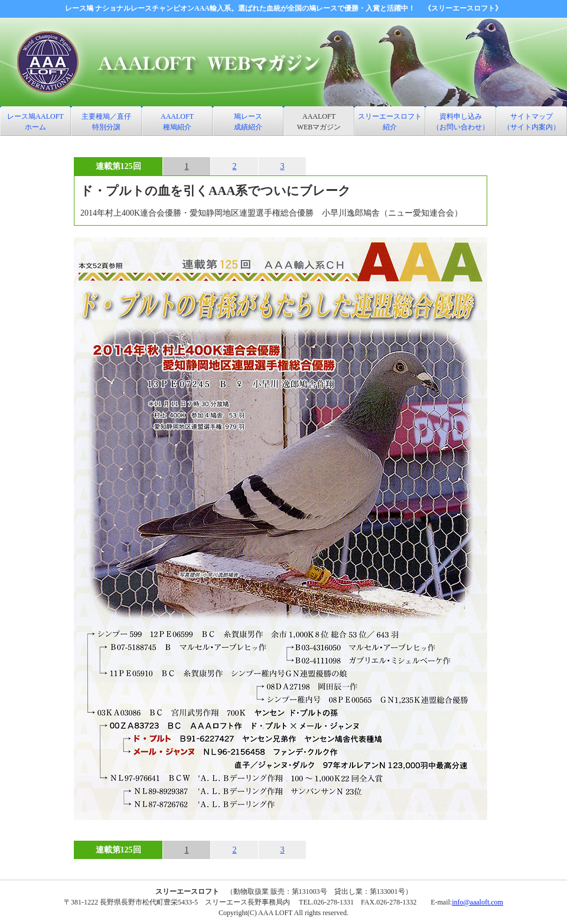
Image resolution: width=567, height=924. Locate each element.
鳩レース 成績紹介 (248, 122)
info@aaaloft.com (478, 902)
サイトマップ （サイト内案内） (532, 122)
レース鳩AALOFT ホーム (35, 122)
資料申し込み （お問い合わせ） (461, 122)
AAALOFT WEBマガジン (319, 122)
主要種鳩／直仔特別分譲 (106, 122)
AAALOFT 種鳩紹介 (177, 122)
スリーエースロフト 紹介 (390, 122)
